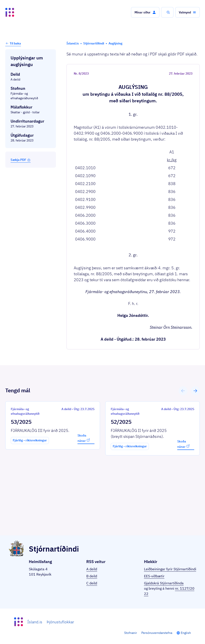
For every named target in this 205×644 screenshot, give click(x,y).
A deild (92, 569)
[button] (145, 12)
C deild (92, 583)
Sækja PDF (21, 160)
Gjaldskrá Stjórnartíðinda (164, 583)
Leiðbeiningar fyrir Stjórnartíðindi (170, 569)
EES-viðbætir (154, 576)
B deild (92, 576)
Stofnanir (131, 633)
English (186, 633)
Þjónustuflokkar (60, 622)
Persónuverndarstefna (157, 633)
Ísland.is (35, 622)
